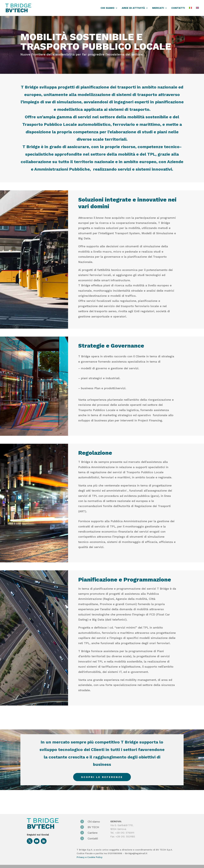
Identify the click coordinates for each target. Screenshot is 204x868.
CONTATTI (178, 8)
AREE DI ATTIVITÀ (133, 8)
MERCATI (158, 8)
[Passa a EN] (197, 11)
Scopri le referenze (102, 777)
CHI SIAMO (107, 8)
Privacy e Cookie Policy (89, 857)
